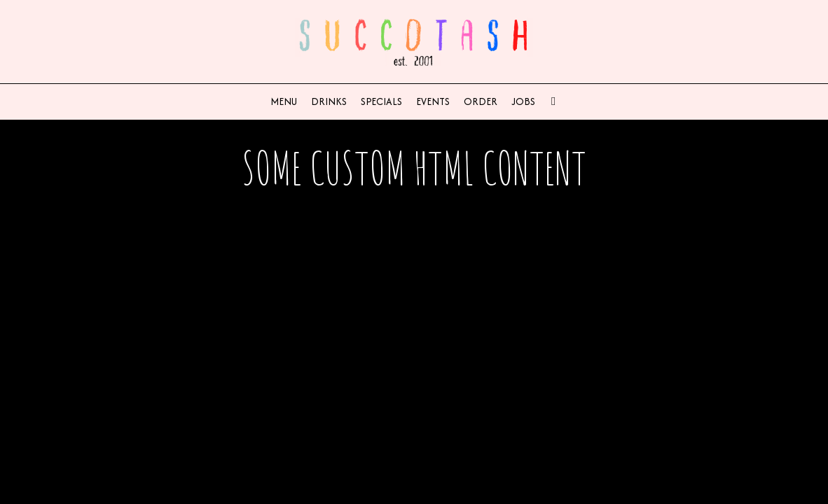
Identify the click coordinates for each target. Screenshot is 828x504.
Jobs (523, 101)
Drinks (329, 101)
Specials (381, 101)
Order (481, 101)
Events (433, 101)
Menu (284, 101)
